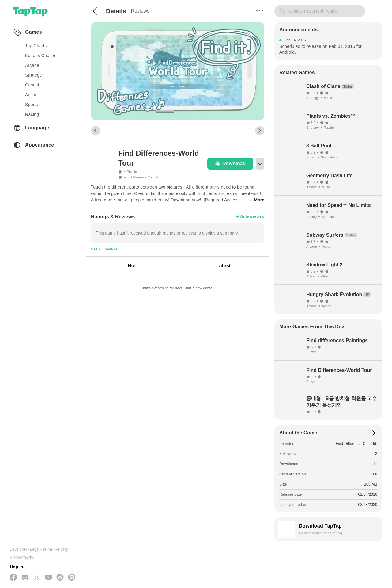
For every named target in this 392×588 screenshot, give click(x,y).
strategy (33, 75)
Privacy (62, 549)
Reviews (140, 11)
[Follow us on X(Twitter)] (37, 578)
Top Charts (36, 46)
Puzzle (132, 172)
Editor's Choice (40, 55)
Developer (19, 549)
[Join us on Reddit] (60, 578)
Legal (35, 549)
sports (32, 105)
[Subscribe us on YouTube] (48, 578)
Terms (47, 549)
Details (116, 11)
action (31, 95)
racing (32, 114)
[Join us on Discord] (25, 578)
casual (32, 85)
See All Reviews (104, 249)
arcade (32, 65)
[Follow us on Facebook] (13, 578)
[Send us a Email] (72, 578)
